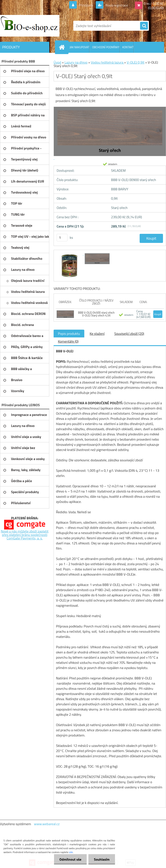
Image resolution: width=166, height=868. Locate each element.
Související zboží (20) (129, 334)
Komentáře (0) (68, 341)
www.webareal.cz (47, 824)
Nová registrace (116, 5)
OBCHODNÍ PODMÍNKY (106, 47)
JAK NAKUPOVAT (79, 47)
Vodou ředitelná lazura (107, 62)
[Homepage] (63, 47)
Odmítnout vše (70, 859)
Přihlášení (86, 5)
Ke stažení (97, 334)
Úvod (57, 62)
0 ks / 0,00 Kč (154, 3)
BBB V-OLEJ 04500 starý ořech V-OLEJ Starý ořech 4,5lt (96, 314)
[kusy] (62, 238)
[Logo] (30, 26)
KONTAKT (128, 47)
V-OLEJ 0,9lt (136, 62)
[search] (144, 26)
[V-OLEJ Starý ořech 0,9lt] (70, 254)
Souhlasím (102, 859)
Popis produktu (69, 334)
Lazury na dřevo (76, 62)
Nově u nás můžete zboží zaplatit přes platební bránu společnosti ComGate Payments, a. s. (25, 535)
